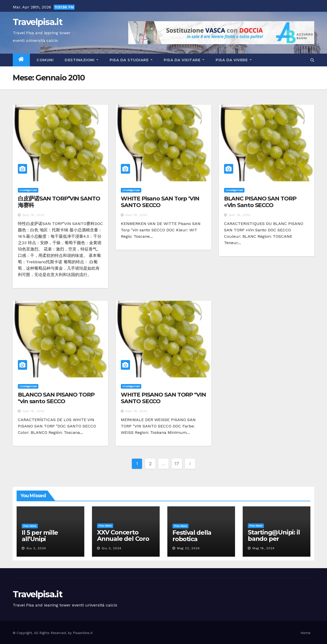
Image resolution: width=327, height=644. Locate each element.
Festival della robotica (192, 536)
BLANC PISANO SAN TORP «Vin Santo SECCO (260, 202)
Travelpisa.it (38, 22)
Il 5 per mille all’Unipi (40, 536)
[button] (312, 60)
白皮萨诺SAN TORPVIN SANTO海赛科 (59, 202)
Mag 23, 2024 (188, 548)
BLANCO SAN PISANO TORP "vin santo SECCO (56, 398)
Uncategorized (28, 190)
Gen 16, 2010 (33, 215)
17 (177, 464)
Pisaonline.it (83, 633)
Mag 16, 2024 (264, 548)
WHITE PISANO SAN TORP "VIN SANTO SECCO (163, 398)
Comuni (45, 60)
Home (305, 633)
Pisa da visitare (184, 60)
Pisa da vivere (234, 60)
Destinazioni (81, 60)
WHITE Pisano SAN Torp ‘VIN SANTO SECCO (160, 202)
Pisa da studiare (131, 60)
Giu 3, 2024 (36, 548)
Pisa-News (30, 526)
